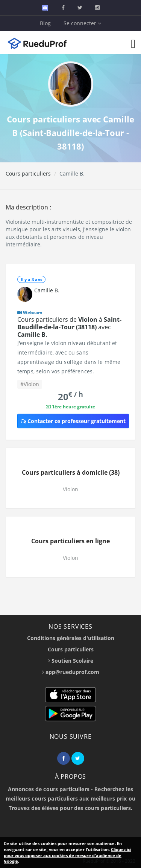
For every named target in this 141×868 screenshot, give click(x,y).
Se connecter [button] (82, 23)
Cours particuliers (28, 173)
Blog (45, 23)
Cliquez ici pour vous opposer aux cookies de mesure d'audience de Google (67, 855)
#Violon (30, 384)
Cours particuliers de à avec (69, 327)
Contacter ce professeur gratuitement (73, 421)
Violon (70, 489)
